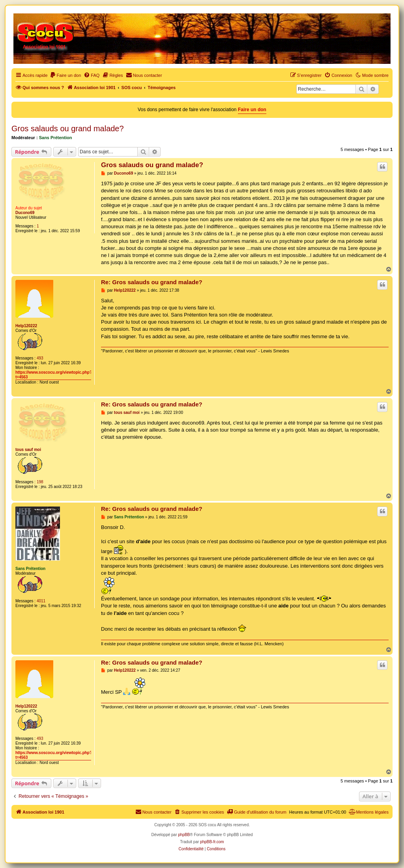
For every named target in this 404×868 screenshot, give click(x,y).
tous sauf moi (28, 450)
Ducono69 (25, 213)
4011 (41, 601)
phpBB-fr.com (212, 842)
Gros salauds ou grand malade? (68, 129)
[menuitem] (65, 75)
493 (40, 358)
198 (40, 482)
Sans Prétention (56, 138)
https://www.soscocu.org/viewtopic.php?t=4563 (54, 375)
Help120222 (26, 326)
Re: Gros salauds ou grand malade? (152, 282)
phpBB (184, 835)
